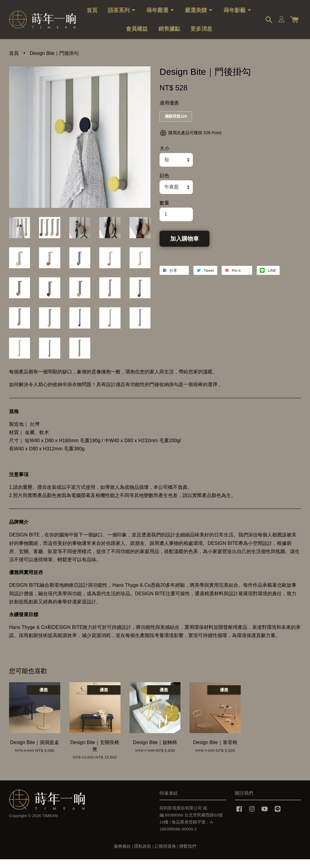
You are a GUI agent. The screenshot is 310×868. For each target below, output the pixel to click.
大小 (164, 157)
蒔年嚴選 (161, 14)
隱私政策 (143, 855)
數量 (164, 212)
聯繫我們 (188, 855)
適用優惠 (169, 112)
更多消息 (201, 32)
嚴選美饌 (199, 14)
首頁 (92, 14)
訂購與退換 (165, 855)
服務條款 (122, 855)
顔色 (164, 184)
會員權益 (137, 32)
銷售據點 (169, 32)
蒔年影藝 (238, 14)
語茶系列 (122, 14)
